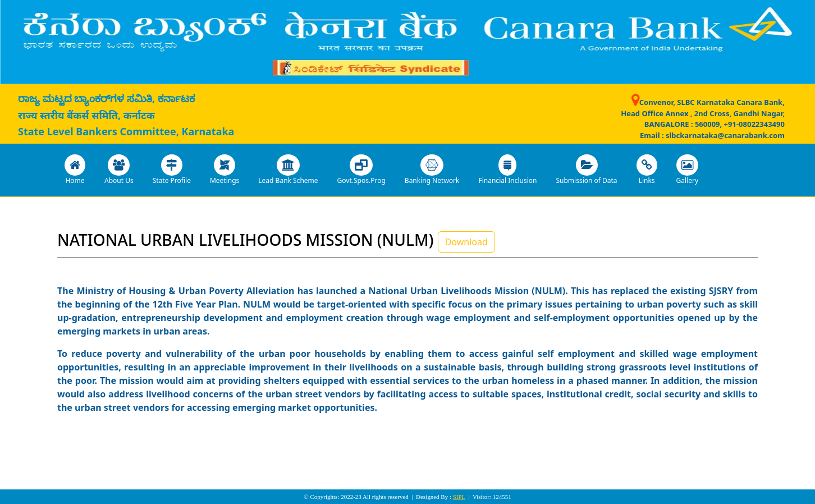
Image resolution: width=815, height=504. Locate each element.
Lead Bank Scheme (288, 170)
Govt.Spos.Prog (361, 170)
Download (466, 242)
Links (647, 170)
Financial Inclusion (507, 170)
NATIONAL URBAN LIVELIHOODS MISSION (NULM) (245, 240)
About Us (119, 170)
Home (75, 170)
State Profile (172, 170)
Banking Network (432, 170)
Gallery (688, 170)
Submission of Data (586, 170)
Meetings (225, 170)
